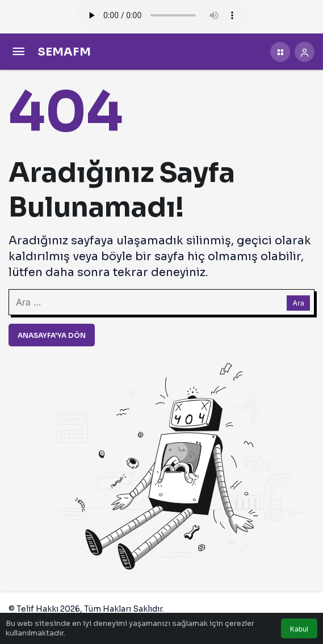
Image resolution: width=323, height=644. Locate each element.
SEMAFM (64, 52)
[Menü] (18, 52)
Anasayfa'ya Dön (52, 335)
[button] (280, 52)
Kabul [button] (299, 629)
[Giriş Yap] (305, 52)
